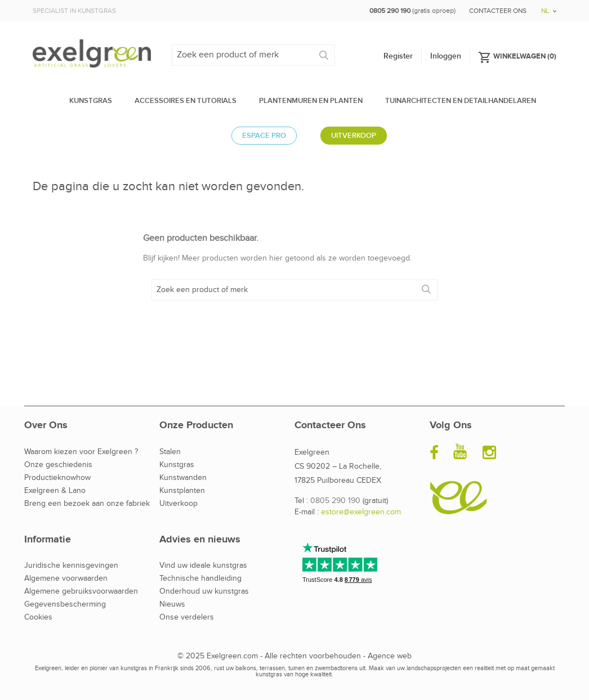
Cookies (38, 617)
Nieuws (172, 604)
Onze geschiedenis (58, 465)
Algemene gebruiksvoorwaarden (81, 591)
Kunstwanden (183, 478)
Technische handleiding (200, 578)
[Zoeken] (253, 55)
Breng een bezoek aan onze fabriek (87, 504)
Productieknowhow (57, 478)
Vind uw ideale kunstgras (203, 566)
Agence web (390, 656)
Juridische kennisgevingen (71, 566)
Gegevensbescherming (65, 604)
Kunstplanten (182, 491)
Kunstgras (177, 465)
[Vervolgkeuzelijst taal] (545, 7)
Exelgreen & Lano (55, 491)
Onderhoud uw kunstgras (204, 591)
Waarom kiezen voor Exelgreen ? (81, 452)
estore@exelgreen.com (361, 512)
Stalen (170, 452)
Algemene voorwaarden (66, 578)
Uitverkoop (179, 504)
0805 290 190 (335, 501)
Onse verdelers (187, 617)
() (517, 56)
